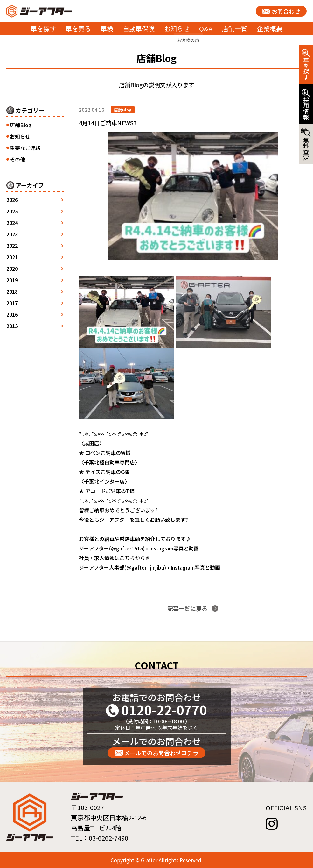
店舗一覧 (235, 29)
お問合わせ (286, 11)
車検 (107, 29)
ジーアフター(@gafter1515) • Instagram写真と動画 (139, 548)
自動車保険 (139, 29)
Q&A (206, 29)
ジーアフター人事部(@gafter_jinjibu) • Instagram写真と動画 (150, 567)
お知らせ (177, 29)
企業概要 (270, 29)
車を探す (43, 29)
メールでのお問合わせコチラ (161, 753)
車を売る (78, 29)
